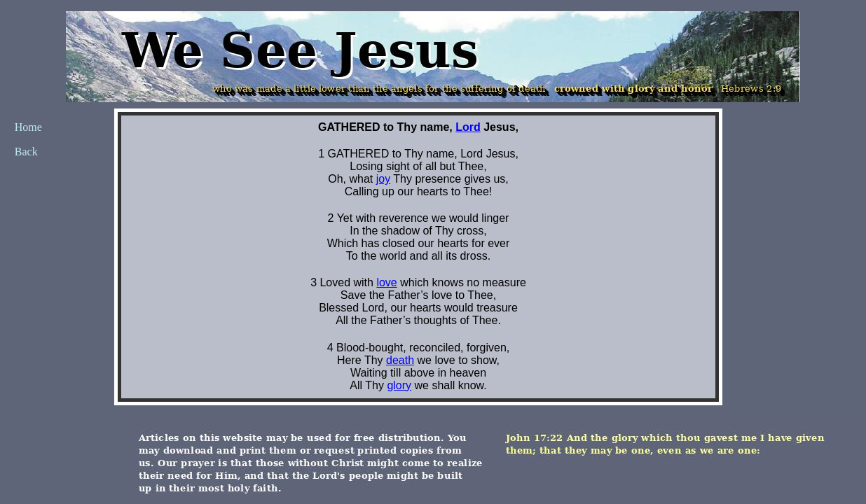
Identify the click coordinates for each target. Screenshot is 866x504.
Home (28, 127)
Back (26, 152)
